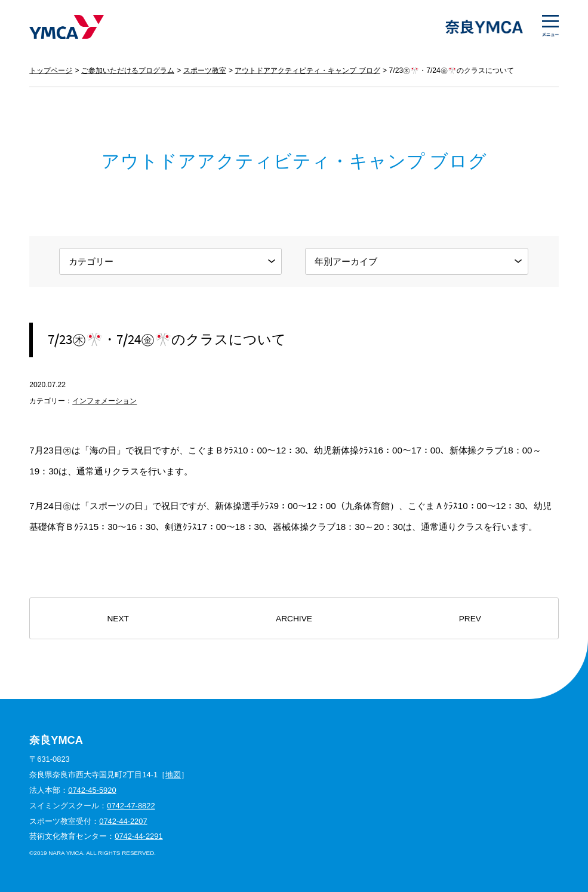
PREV (470, 619)
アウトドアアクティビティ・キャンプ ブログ (307, 70)
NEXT (118, 619)
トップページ (51, 70)
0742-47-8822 (131, 806)
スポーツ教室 (205, 70)
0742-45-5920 (92, 790)
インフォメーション (104, 401)
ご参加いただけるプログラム (128, 70)
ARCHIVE (294, 619)
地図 (173, 775)
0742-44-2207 (123, 821)
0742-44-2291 (138, 836)
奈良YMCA (67, 27)
